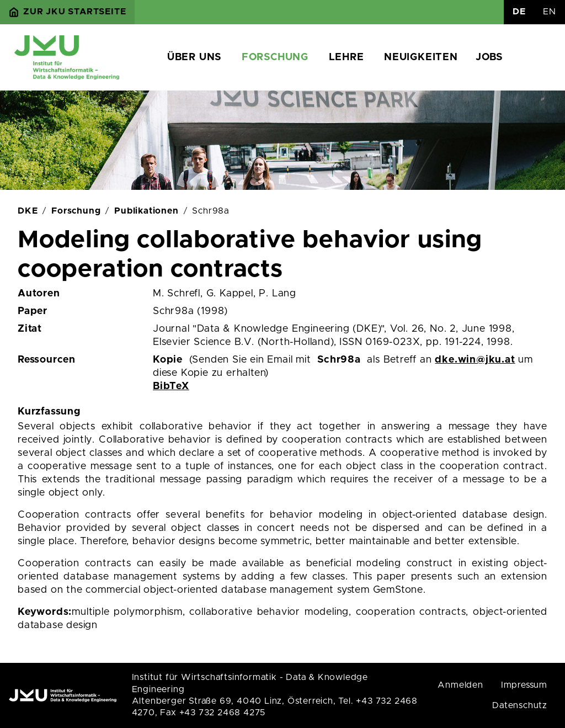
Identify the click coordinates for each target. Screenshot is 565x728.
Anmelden (460, 685)
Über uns (194, 57)
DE (519, 12)
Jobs (489, 57)
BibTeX (171, 386)
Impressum (524, 685)
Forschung (275, 57)
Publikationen (146, 211)
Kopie (168, 360)
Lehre (347, 57)
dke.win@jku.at (475, 360)
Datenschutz (520, 705)
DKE (28, 211)
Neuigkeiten (421, 57)
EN (550, 12)
